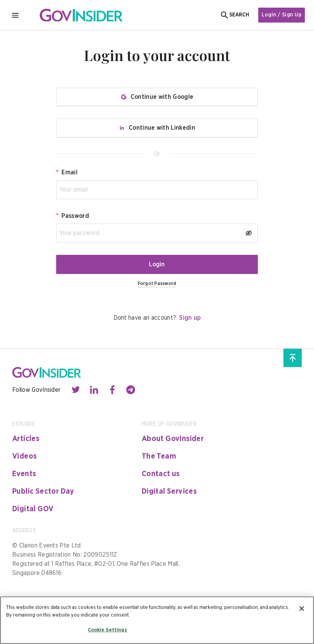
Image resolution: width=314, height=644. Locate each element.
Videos (24, 456)
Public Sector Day (43, 491)
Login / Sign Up (282, 15)
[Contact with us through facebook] (112, 390)
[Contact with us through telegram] (131, 390)
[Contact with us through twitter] (76, 390)
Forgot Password (157, 283)
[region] (157, 620)
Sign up (190, 318)
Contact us (161, 474)
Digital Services (169, 491)
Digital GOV (33, 509)
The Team (159, 456)
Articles (26, 439)
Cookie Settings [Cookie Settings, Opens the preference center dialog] (108, 630)
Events (24, 474)
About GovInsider (173, 439)
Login (157, 264)
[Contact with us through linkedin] (94, 390)
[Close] (302, 609)
